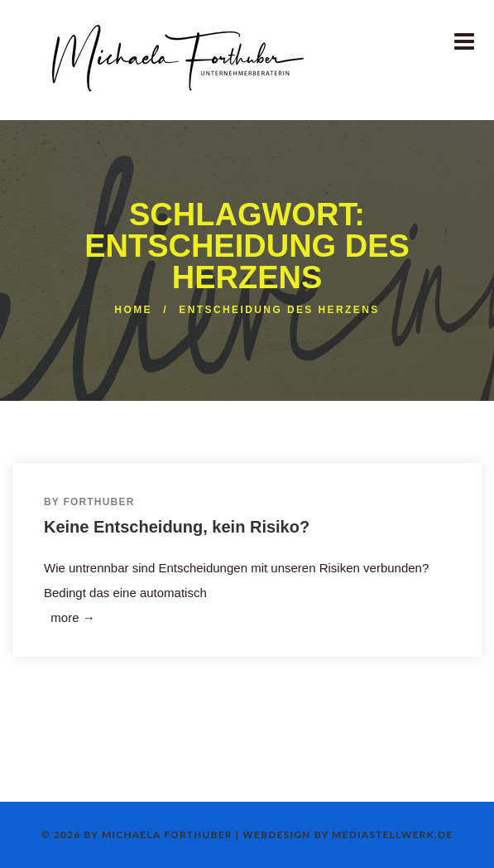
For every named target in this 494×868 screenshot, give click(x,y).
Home (133, 310)
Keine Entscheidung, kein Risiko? (177, 527)
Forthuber (98, 502)
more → (70, 617)
